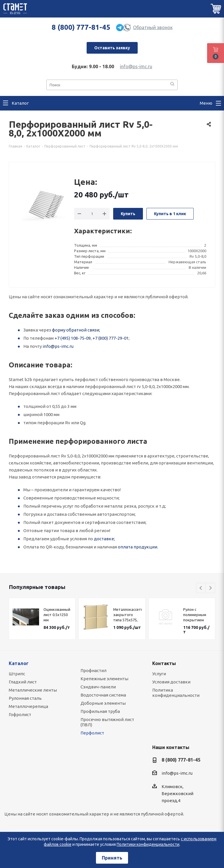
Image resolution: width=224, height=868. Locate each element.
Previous (201, 588)
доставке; (104, 539)
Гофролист (20, 714)
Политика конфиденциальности (176, 693)
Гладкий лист (23, 682)
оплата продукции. (138, 547)
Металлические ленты (33, 690)
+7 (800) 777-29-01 (111, 338)
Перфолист (92, 733)
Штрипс (17, 674)
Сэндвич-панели (98, 687)
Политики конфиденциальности (148, 844)
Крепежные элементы (104, 679)
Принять (112, 858)
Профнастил (93, 670)
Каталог (19, 663)
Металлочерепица (28, 706)
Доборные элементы (103, 703)
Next (210, 588)
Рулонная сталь (25, 698)
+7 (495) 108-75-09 (73, 338)
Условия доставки (171, 682)
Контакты (164, 663)
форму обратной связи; (76, 330)
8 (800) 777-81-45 (81, 27)
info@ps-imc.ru (136, 66)
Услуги (159, 674)
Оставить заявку (112, 48)
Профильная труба (100, 711)
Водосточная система (103, 695)
